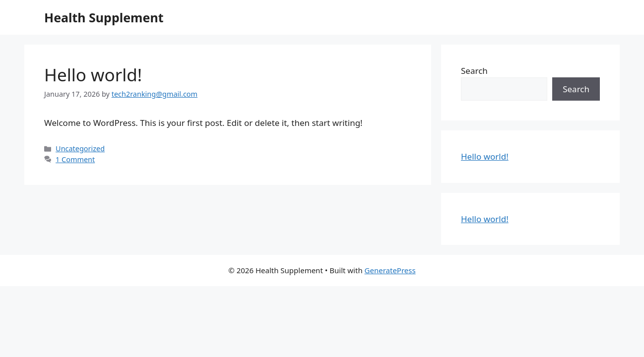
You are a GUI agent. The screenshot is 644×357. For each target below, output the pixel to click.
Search (474, 71)
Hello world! (93, 75)
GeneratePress (390, 270)
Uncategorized (80, 149)
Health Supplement (104, 17)
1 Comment (75, 159)
